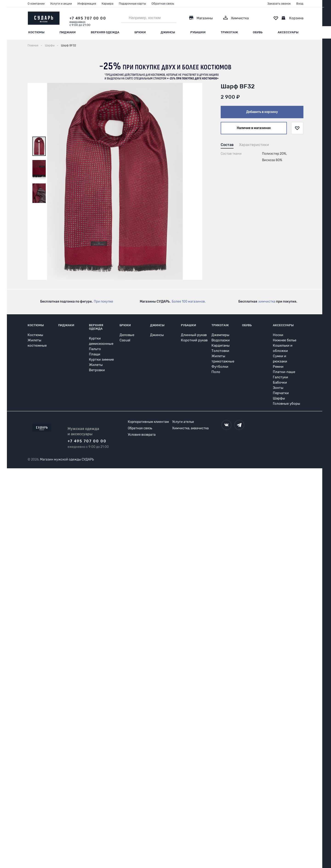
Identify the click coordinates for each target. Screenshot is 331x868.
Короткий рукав (194, 340)
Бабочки (280, 382)
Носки (278, 335)
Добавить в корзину (262, 112)
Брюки (140, 32)
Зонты (278, 388)
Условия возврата (142, 435)
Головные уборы (287, 404)
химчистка (267, 302)
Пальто (95, 349)
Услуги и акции (61, 4)
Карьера (107, 4)
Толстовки (220, 351)
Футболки (220, 367)
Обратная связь (163, 4)
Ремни (278, 367)
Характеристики (254, 145)
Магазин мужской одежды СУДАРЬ (67, 459)
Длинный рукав (194, 335)
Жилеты (96, 365)
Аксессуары (288, 32)
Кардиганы (221, 346)
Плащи (95, 354)
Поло (216, 372)
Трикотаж (229, 32)
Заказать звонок (279, 4)
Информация (87, 4)
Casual (125, 340)
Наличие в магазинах (254, 128)
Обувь (258, 32)
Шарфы (279, 398)
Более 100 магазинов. (189, 302)
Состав (227, 145)
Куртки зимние (101, 360)
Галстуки (280, 377)
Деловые (127, 335)
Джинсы (168, 32)
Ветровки (97, 370)
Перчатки (281, 393)
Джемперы (220, 335)
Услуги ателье (183, 422)
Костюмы (36, 32)
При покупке (103, 302)
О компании (36, 4)
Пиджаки (68, 32)
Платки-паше (284, 372)
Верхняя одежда (105, 32)
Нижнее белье (285, 340)
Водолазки (221, 340)
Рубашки (198, 32)
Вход (300, 4)
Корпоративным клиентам (148, 422)
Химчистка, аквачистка (190, 428)
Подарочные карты (132, 4)
